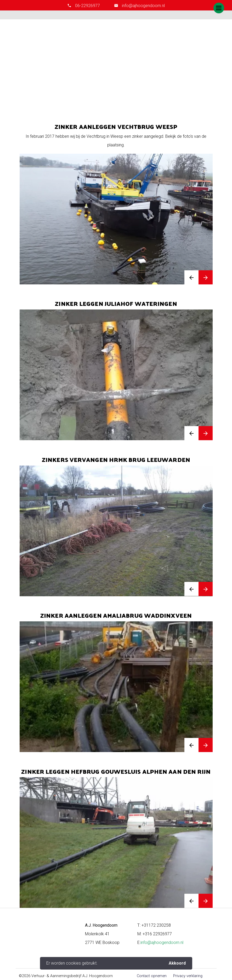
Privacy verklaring (188, 976)
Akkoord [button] (177, 963)
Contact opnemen (152, 976)
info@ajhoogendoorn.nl (143, 6)
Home (108, 79)
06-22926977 (87, 6)
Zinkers (124, 79)
